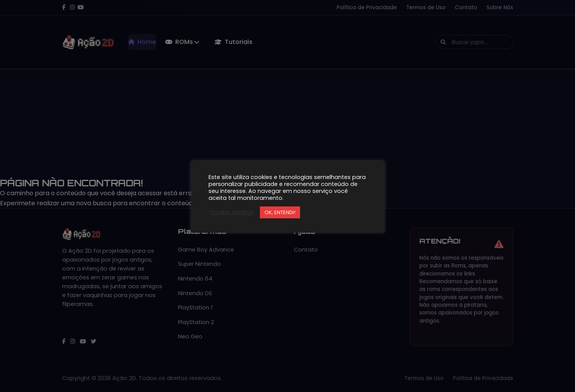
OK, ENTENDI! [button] (280, 212)
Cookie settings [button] (232, 212)
